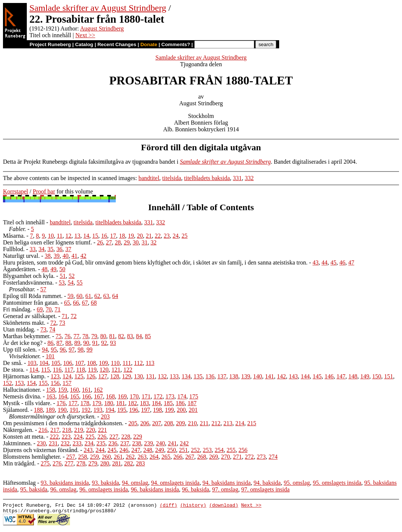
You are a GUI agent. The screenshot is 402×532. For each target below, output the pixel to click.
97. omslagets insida (265, 489)
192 (86, 410)
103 (32, 363)
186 (180, 403)
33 (33, 249)
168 (110, 396)
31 (144, 242)
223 (66, 437)
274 (273, 457)
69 (40, 309)
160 (74, 390)
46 (342, 262)
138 (234, 376)
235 (101, 443)
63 (106, 296)
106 (68, 363)
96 (63, 350)
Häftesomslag (19, 483)
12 (68, 236)
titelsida (172, 178)
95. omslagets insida (337, 483)
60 (79, 296)
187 (192, 403)
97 (71, 350)
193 (98, 410)
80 (103, 336)
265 (166, 457)
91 (95, 343)
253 (207, 450)
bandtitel (149, 178)
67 (85, 303)
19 (131, 236)
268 (202, 457)
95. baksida (34, 489)
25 (185, 236)
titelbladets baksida (207, 178)
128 (115, 376)
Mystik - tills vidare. (27, 403)
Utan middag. (19, 329)
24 (176, 236)
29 (127, 242)
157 (67, 383)
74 (52, 329)
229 (138, 437)
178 (85, 403)
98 (80, 350)
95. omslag (297, 483)
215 (252, 423)
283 (140, 463)
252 (195, 450)
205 (133, 423)
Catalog (84, 44)
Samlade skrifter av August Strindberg (98, 8)
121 (116, 370)
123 (55, 376)
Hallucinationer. (22, 390)
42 (83, 256)
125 (79, 376)
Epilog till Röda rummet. (33, 296)
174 (182, 396)
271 (237, 457)
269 (214, 457)
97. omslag (225, 489)
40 (66, 256)
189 (50, 410)
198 (157, 410)
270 (226, 457)
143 (293, 376)
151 (389, 376)
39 (57, 256)
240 (160, 443)
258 (83, 457)
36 (60, 249)
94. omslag (135, 483)
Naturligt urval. (21, 256)
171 (146, 396)
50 (63, 269)
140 (258, 376)
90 (86, 343)
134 (186, 376)
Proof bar (44, 191)
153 (19, 383)
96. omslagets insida (103, 489)
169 (122, 396)
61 (88, 296)
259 (95, 457)
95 (54, 350)
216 (43, 430)
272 (249, 457)
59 (70, 296)
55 (80, 283)
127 (103, 376)
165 (74, 396)
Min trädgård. (19, 463)
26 (100, 242)
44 (325, 262)
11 (59, 236)
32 (153, 242)
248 (148, 450)
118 (81, 370)
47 (351, 262)
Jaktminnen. (17, 443)
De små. (13, 363)
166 (86, 396)
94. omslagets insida (175, 483)
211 (204, 423)
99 (89, 350)
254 (219, 450)
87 (60, 343)
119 (92, 370)
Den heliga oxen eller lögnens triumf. (47, 242)
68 (94, 303)
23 (167, 236)
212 (216, 423)
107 (80, 363)
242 (184, 443)
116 (57, 370)
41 (74, 256)
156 (55, 383)
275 (45, 463)
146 (329, 376)
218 (67, 430)
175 (194, 396)
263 (142, 457)
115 (46, 370)
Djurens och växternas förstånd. (41, 450)
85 (148, 336)
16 (104, 236)
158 (51, 390)
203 (105, 416)
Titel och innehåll (24, 222)
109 (103, 363)
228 (126, 437)
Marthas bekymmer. (27, 336)
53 (62, 283)
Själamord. (16, 410)
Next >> (85, 35)
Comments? (176, 44)
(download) (224, 506)
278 (81, 463)
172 (158, 396)
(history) (193, 506)
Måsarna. (14, 236)
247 (136, 450)
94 (45, 350)
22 (158, 236)
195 (122, 410)
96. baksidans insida (155, 489)
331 (237, 178)
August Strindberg (102, 28)
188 (38, 410)
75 (58, 336)
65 (67, 303)
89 (77, 343)
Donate (149, 44)
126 (91, 376)
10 (51, 236)
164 (63, 396)
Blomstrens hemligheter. (32, 457)
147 (341, 376)
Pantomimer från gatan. (31, 303)
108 (92, 363)
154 (31, 383)
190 (62, 410)
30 (135, 242)
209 (181, 423)
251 (184, 450)
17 (113, 236)
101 (50, 356)
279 (93, 463)
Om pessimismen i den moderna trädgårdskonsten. (63, 423)
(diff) (168, 506)
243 (88, 450)
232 (65, 443)
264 (154, 457)
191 (74, 410)
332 (249, 178)
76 (67, 336)
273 (261, 457)
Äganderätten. (20, 269)
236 (113, 443)
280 (105, 463)
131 (150, 376)
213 (228, 423)
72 (74, 316)
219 (79, 430)
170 (134, 396)
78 (85, 336)
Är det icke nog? (23, 343)
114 (34, 370)
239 (149, 443)
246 (124, 450)
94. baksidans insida (226, 483)
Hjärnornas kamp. (24, 376)
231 (53, 443)
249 (160, 450)
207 (157, 423)
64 (115, 296)
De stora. (14, 370)
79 (94, 336)
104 (44, 363)
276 (57, 463)
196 (134, 410)
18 (122, 236)
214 (240, 423)
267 (190, 457)
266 (178, 457)
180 (109, 403)
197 (146, 410)
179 (97, 403)
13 (77, 236)
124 (67, 376)
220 (90, 430)
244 (100, 450)
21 (149, 236)
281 (117, 463)
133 (174, 376)
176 (61, 403)
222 (54, 437)
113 (150, 363)
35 (51, 249)
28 (118, 242)
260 (106, 457)
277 (69, 463)
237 (125, 443)
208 (169, 423)
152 (7, 383)
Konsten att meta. (24, 437)
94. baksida (267, 483)
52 (71, 276)
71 (58, 309)
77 (76, 336)
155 (43, 383)
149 (365, 376)
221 (102, 430)
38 (48, 256)
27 (109, 242)
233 (77, 443)
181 (121, 403)
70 (49, 309)
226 (102, 437)
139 (246, 376)
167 (98, 396)
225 (90, 437)
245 (112, 450)
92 (104, 343)
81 (112, 336)
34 (42, 249)
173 (170, 396)
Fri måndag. (17, 309)
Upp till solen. (20, 350)
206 (145, 423)
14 (86, 236)
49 (54, 269)
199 (169, 410)
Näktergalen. (18, 430)
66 (76, 303)
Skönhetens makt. (24, 323)
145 (317, 376)
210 (192, 423)
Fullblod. (14, 249)
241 (172, 443)
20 (140, 236)
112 (138, 363)
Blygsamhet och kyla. (29, 276)
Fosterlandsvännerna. (28, 283)
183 (144, 403)
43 (316, 262)
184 (156, 403)
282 (128, 463)
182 (133, 403)
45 (334, 262)
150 (377, 376)
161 (86, 390)
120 (104, 370)
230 (41, 443)
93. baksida (106, 483)
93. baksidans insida (65, 483)
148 (353, 376)
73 (62, 323)
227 (114, 437)
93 (113, 343)
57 (43, 289)
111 (127, 363)
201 (193, 410)
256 (243, 450)
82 (121, 336)
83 (130, 336)
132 (162, 376)
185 (168, 403)
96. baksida (196, 489)
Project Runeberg (50, 44)
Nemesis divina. (22, 396)
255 (231, 450)
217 (55, 430)
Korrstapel (16, 191)
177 (73, 403)
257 (71, 457)
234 (89, 443)
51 (63, 276)
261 (118, 457)
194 (110, 410)
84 (139, 336)
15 (95, 236)
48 (45, 269)
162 (98, 390)
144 (305, 376)
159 (63, 390)
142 (281, 376)
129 (127, 376)
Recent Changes (117, 44)
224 (78, 437)
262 (130, 457)
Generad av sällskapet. (30, 316)
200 (181, 410)
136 (210, 376)
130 (138, 376)
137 (222, 376)
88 (68, 343)
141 (269, 376)
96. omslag (63, 489)
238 (137, 443)
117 (69, 370)
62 (97, 296)
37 (68, 249)
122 (128, 370)
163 (51, 396)
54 (71, 283)
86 (51, 343)
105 (56, 363)
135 (198, 376)
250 (172, 450)
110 (115, 363)
